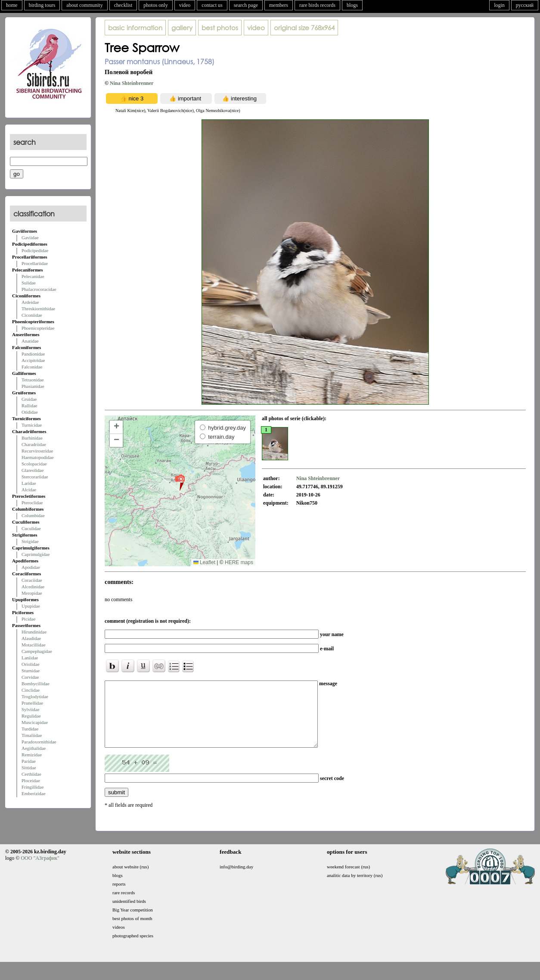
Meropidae (32, 593)
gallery (182, 28)
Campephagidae (37, 651)
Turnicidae (32, 425)
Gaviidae (30, 237)
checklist (123, 5)
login (499, 5)
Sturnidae (31, 671)
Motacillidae (34, 645)
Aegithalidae (34, 748)
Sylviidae (31, 709)
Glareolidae (33, 470)
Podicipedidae (35, 250)
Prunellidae (32, 703)
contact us (212, 5)
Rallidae (29, 406)
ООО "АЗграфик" (40, 871)
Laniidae (30, 658)
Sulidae (29, 283)
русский (525, 5)
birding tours (42, 5)
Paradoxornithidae (39, 742)
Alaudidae (31, 638)
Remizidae (32, 755)
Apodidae (31, 567)
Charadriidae (34, 444)
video (185, 5)
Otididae (30, 412)
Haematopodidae (38, 457)
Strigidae (30, 541)
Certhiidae (31, 774)
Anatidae (30, 341)
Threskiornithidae (38, 309)
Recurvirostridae (37, 451)
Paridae (29, 761)
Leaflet (204, 562)
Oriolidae (31, 664)
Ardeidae (30, 302)
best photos (220, 28)
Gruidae (29, 399)
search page (246, 5)
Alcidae (29, 490)
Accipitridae (33, 360)
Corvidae (30, 677)
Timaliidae (32, 735)
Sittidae (29, 768)
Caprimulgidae (36, 554)
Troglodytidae (35, 696)
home (12, 5)
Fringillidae (33, 787)
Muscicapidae (35, 722)
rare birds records (317, 5)
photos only (155, 5)
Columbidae (33, 515)
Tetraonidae (33, 380)
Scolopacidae (34, 464)
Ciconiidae (32, 315)
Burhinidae (32, 438)
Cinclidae (31, 690)
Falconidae (32, 367)
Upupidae (31, 606)
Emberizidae (34, 793)
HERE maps (239, 562)
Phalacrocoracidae (39, 289)
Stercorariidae (35, 477)
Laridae (29, 483)
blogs (352, 5)
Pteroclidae (32, 502)
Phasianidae (33, 386)
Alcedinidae (33, 587)
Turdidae (30, 729)
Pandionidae (33, 354)
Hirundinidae (34, 632)
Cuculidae (31, 528)
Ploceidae (31, 780)
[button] (180, 482)
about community (84, 5)
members (279, 5)
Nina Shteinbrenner (132, 83)
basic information (135, 28)
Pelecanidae (33, 276)
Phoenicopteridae (38, 328)
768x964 (304, 28)
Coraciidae (32, 580)
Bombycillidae (36, 684)
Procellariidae (35, 263)
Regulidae (31, 716)
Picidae (28, 619)
